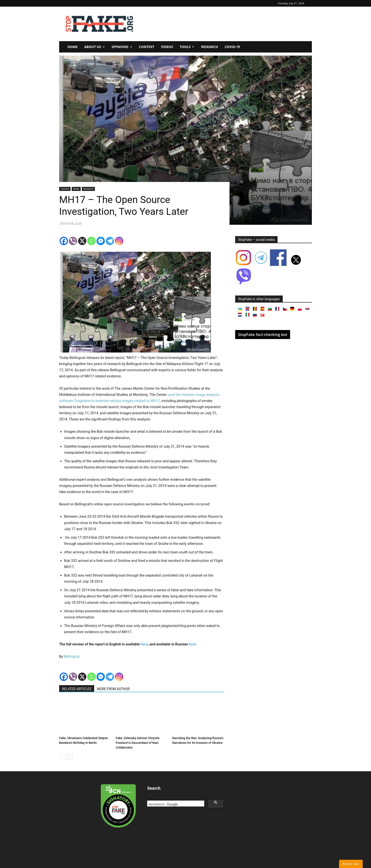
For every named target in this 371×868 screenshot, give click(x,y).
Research (210, 47)
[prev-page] (62, 757)
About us (95, 47)
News (76, 189)
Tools (187, 47)
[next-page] (70, 757)
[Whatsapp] (91, 241)
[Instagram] (119, 241)
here (144, 644)
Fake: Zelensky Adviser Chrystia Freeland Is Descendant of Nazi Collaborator (138, 743)
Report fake (351, 864)
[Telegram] (110, 241)
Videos (167, 47)
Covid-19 (232, 47)
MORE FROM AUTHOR (113, 689)
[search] (175, 804)
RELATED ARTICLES (77, 689)
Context (147, 47)
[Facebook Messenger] (101, 241)
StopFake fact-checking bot (263, 335)
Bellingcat (72, 657)
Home (73, 47)
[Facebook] (64, 241)
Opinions (122, 47)
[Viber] (73, 241)
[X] (82, 241)
